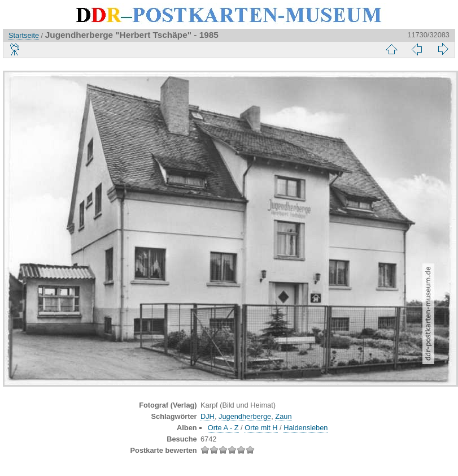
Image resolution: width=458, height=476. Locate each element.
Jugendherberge (245, 416)
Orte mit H (261, 428)
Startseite (24, 35)
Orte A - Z (223, 428)
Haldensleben (306, 428)
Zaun (283, 416)
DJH (208, 416)
